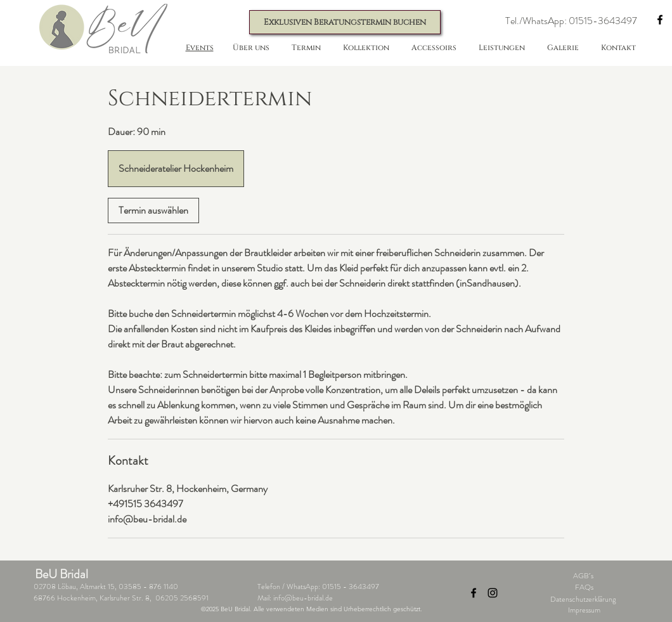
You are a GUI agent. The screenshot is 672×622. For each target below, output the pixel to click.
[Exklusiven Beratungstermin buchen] (345, 22)
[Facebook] (660, 20)
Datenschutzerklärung (583, 599)
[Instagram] (493, 593)
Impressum (584, 610)
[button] (571, 21)
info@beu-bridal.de (303, 598)
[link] (153, 211)
